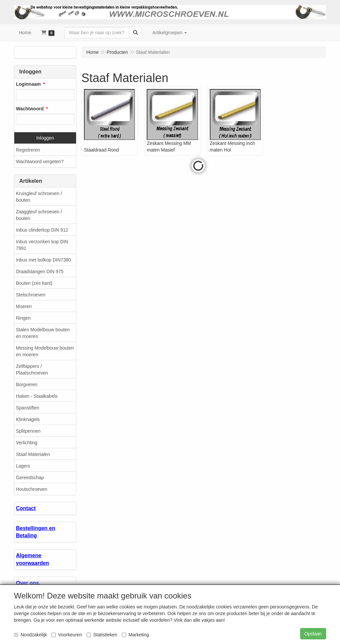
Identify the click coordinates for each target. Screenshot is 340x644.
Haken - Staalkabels (37, 396)
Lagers (23, 466)
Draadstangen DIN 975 (40, 271)
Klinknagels (28, 419)
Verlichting (27, 443)
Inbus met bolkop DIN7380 (43, 260)
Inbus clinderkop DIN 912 (42, 230)
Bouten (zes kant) (34, 283)
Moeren (24, 306)
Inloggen (45, 138)
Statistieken (102, 635)
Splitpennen (28, 431)
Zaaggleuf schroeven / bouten (39, 215)
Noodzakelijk (30, 635)
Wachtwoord (30, 109)
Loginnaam (28, 84)
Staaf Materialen (33, 454)
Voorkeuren (67, 635)
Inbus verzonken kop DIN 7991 (42, 245)
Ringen (23, 318)
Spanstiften (28, 408)
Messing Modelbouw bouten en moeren (45, 351)
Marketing (135, 635)
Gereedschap (30, 478)
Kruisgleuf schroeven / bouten (39, 197)
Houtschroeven (32, 489)
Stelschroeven (31, 295)
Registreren (28, 150)
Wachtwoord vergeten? (40, 161)
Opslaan (313, 634)
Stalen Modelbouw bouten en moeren (43, 333)
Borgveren (27, 384)
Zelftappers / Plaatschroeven (32, 370)
